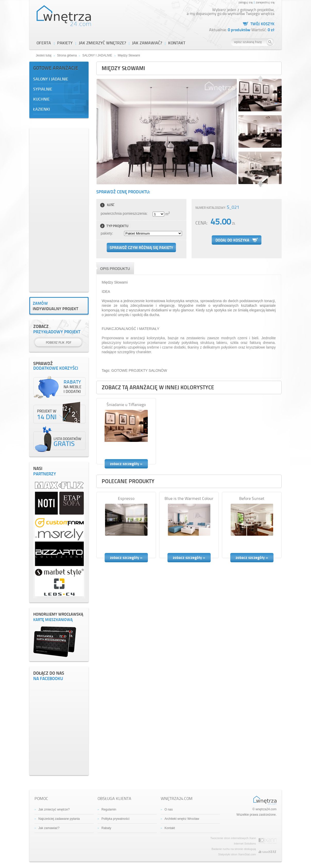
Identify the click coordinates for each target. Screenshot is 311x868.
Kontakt (177, 43)
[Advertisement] (59, 209)
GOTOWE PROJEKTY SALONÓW (139, 370)
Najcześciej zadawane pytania (59, 819)
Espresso (126, 498)
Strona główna (67, 55)
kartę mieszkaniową (59, 617)
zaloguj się (245, 2)
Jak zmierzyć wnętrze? (54, 809)
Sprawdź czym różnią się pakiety (141, 247)
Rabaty (106, 828)
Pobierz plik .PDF (59, 342)
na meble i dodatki (72, 387)
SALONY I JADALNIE (97, 55)
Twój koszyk (262, 24)
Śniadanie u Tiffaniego (126, 404)
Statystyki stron (228, 854)
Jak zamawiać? (49, 828)
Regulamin (109, 809)
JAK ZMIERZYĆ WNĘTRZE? (102, 43)
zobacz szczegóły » (126, 464)
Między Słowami (129, 55)
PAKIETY (65, 43)
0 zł (271, 30)
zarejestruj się (265, 2)
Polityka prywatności (115, 819)
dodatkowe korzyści (59, 366)
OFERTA (44, 43)
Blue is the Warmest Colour (189, 498)
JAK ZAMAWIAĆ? (147, 43)
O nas (169, 809)
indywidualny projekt (59, 306)
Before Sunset (252, 498)
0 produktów (240, 30)
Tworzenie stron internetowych (230, 838)
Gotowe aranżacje (56, 68)
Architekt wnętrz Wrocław (182, 819)
